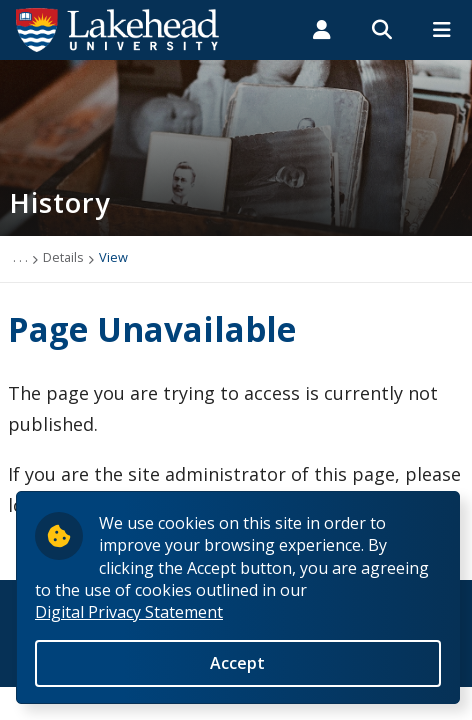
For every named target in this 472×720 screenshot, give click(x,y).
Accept (237, 669)
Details (63, 257)
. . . (20, 257)
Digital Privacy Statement (129, 619)
